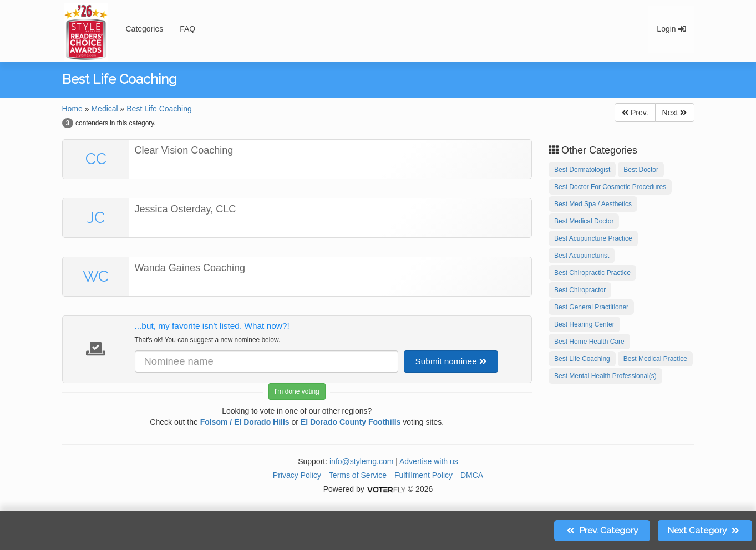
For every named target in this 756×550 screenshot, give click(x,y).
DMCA (472, 475)
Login (671, 29)
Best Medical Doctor (584, 221)
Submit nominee (451, 361)
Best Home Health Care (589, 342)
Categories (145, 29)
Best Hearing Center (584, 324)
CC (96, 159)
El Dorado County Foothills (351, 422)
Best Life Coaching (159, 109)
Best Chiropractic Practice (592, 273)
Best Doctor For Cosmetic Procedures (610, 187)
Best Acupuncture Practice (593, 238)
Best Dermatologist (582, 170)
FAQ (187, 29)
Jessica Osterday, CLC (186, 209)
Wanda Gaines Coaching (190, 268)
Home (72, 109)
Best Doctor (641, 170)
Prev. (635, 113)
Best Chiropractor (580, 290)
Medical (104, 109)
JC (96, 218)
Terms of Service (358, 475)
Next (675, 113)
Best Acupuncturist (582, 256)
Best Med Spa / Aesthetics (593, 204)
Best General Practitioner (591, 307)
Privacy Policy (297, 475)
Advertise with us (429, 461)
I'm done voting (297, 391)
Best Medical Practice (655, 359)
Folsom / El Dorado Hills (245, 422)
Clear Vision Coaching (184, 150)
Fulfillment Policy (423, 475)
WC (96, 276)
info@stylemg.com (361, 461)
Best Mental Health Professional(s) (605, 376)
